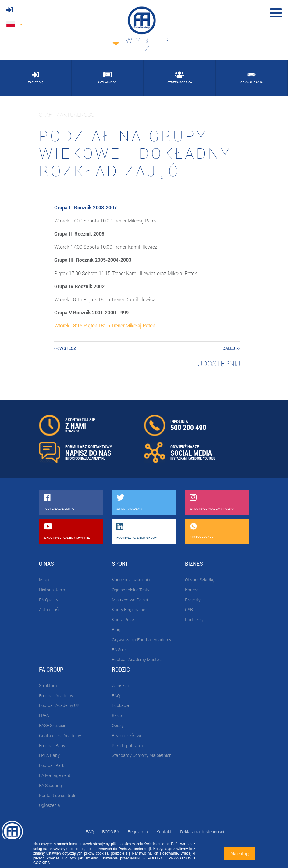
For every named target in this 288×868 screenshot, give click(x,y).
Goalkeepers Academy (60, 735)
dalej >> (231, 348)
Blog (116, 630)
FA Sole (119, 650)
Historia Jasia (52, 590)
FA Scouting (50, 785)
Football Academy (56, 696)
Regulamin (138, 832)
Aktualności (50, 609)
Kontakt (164, 832)
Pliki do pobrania (128, 745)
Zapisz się (121, 686)
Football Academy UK (59, 705)
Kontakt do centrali (57, 795)
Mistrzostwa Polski (130, 600)
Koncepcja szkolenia (131, 580)
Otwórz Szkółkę (200, 580)
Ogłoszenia (50, 805)
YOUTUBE (209, 458)
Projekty (193, 600)
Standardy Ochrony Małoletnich (142, 755)
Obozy (118, 725)
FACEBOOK (195, 458)
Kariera (192, 590)
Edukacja (121, 705)
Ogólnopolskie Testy (131, 590)
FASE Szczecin (53, 725)
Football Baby (52, 745)
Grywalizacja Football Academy (142, 640)
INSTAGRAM (178, 458)
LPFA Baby (49, 755)
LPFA (44, 715)
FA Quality (49, 600)
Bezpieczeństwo (127, 735)
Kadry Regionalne (128, 609)
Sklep (117, 715)
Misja (44, 580)
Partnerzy (194, 619)
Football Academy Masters (137, 659)
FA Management (55, 775)
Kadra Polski (124, 619)
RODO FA (111, 832)
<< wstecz (65, 348)
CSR (189, 609)
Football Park (52, 765)
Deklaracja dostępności (202, 832)
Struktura (48, 686)
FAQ (116, 696)
